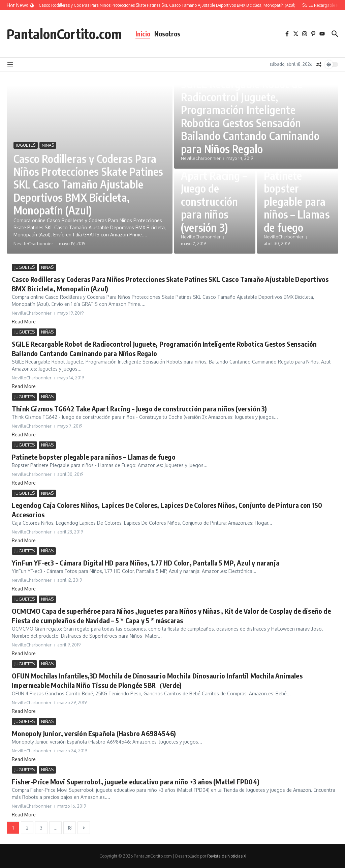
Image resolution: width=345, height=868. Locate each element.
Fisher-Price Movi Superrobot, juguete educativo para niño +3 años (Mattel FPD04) (136, 782)
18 (70, 828)
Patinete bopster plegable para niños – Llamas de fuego (297, 201)
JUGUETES (26, 145)
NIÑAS (48, 145)
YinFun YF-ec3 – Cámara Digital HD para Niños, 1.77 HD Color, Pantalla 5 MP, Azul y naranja (146, 563)
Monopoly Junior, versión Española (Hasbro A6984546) (94, 733)
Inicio (143, 34)
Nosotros (167, 34)
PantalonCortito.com (64, 34)
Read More (24, 322)
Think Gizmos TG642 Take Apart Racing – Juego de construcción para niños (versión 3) (214, 188)
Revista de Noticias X (227, 856)
